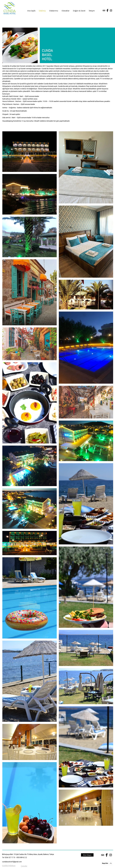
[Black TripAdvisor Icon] (104, 10)
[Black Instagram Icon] (111, 10)
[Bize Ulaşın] (87, 855)
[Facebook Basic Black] (107, 10)
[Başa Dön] (107, 863)
